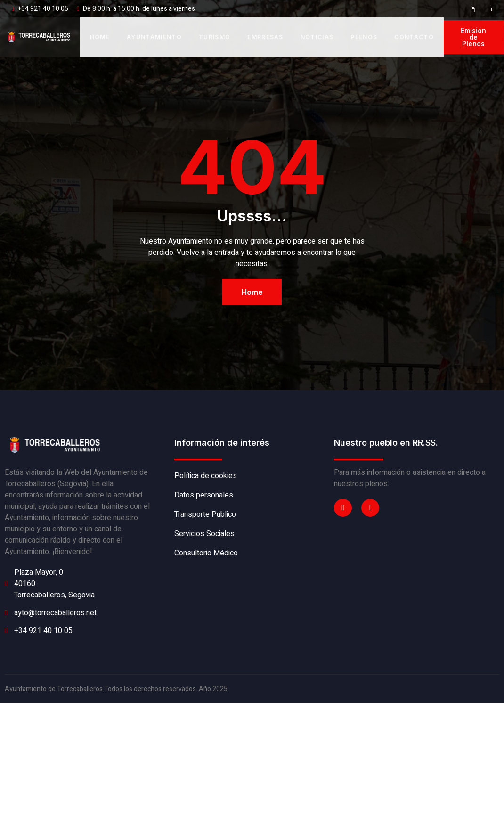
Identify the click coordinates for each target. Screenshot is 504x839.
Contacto (414, 37)
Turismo (215, 37)
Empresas (265, 37)
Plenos (364, 37)
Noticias (317, 37)
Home (100, 37)
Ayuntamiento (154, 37)
